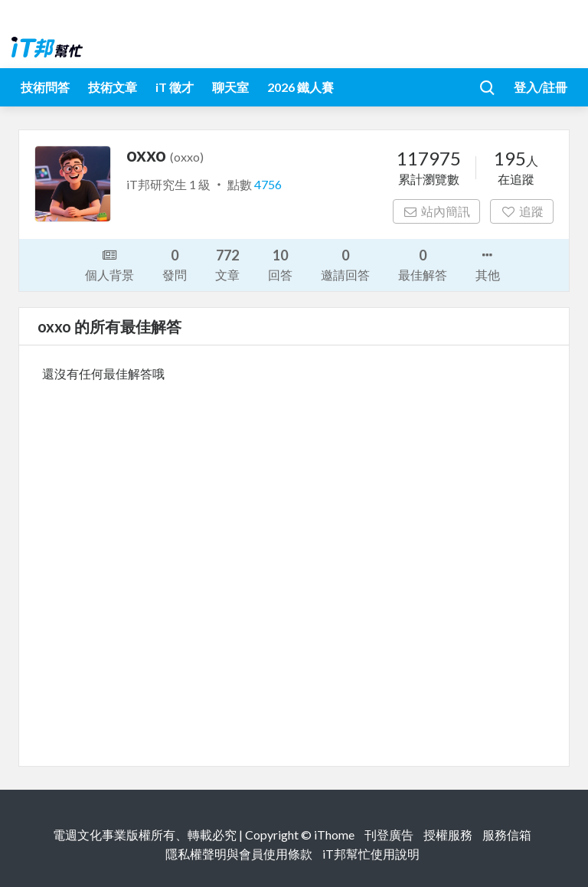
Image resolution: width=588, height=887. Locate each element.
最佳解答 (423, 264)
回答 (280, 264)
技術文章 (113, 87)
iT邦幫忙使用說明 (371, 854)
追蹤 (522, 211)
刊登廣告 (389, 835)
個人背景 (109, 263)
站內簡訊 (437, 211)
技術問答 (45, 87)
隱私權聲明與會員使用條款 (239, 854)
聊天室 (230, 87)
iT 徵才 (175, 87)
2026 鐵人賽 (301, 87)
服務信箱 (507, 835)
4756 (268, 184)
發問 (175, 264)
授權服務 (448, 835)
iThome (334, 835)
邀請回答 (345, 264)
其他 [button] (488, 263)
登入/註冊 (541, 87)
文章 (227, 264)
